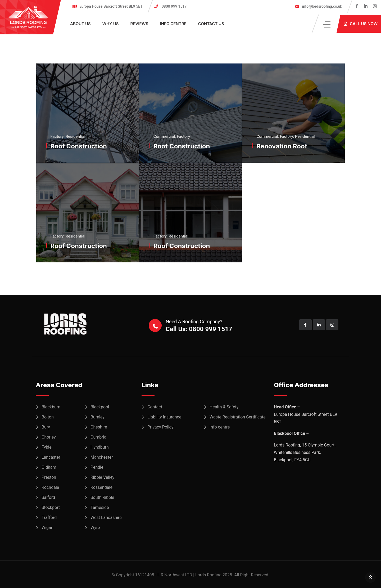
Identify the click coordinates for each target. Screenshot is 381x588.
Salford (48, 497)
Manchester (102, 457)
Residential (76, 136)
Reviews (139, 24)
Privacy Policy (160, 427)
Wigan (47, 528)
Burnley (97, 417)
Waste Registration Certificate (238, 417)
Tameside (100, 507)
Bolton (48, 417)
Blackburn (51, 407)
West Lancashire (106, 518)
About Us (80, 24)
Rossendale (101, 487)
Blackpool (100, 407)
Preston (49, 477)
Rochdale (50, 487)
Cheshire (99, 427)
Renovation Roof (282, 146)
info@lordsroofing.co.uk (321, 6)
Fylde (47, 447)
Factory (57, 136)
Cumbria (98, 437)
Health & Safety (224, 407)
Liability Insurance (164, 417)
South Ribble (102, 497)
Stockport (51, 507)
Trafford (49, 518)
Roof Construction (79, 146)
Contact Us (211, 24)
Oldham (49, 467)
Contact (155, 407)
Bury (46, 427)
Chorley (49, 437)
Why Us (111, 24)
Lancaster (51, 457)
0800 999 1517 (174, 6)
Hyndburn (100, 447)
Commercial (164, 136)
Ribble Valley (102, 477)
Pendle (97, 467)
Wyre (95, 528)
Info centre (173, 24)
